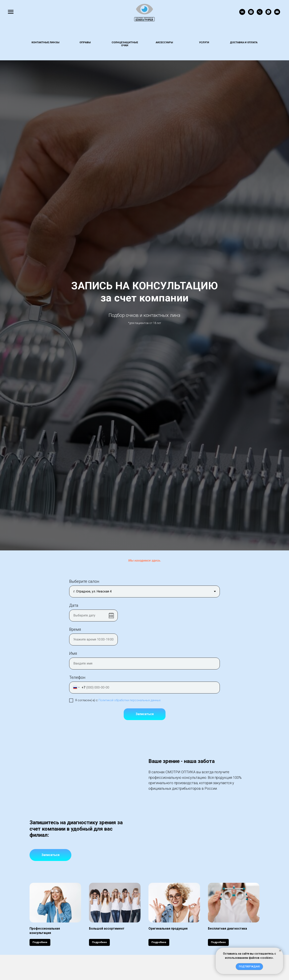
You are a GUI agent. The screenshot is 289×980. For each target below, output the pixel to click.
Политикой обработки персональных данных (130, 700)
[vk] (242, 14)
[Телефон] (260, 14)
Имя (73, 653)
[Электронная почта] (277, 14)
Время (75, 629)
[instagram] (251, 14)
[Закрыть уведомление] (280, 951)
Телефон (77, 677)
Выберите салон (84, 581)
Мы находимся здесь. (144, 560)
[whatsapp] (268, 14)
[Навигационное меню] (11, 12)
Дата (74, 605)
